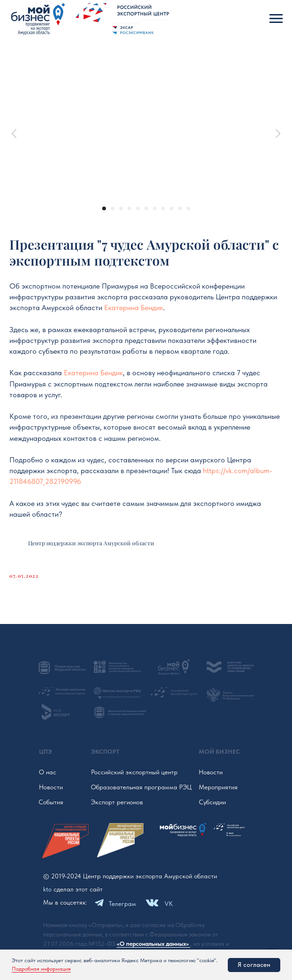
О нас (48, 772)
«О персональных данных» (153, 944)
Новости (51, 787)
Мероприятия (218, 787)
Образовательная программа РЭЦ (141, 787)
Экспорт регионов (117, 802)
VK (169, 904)
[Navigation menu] (276, 19)
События (51, 802)
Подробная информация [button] (41, 969)
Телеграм (122, 904)
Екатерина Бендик (134, 308)
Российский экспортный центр (134, 772)
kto (47, 889)
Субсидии (212, 802)
